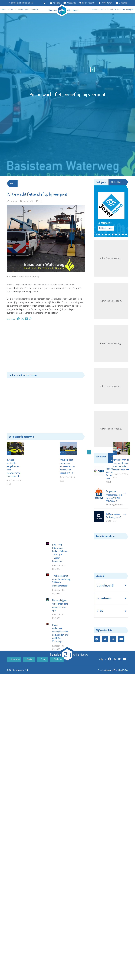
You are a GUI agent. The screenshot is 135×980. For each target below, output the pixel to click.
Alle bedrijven (118, 182)
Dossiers (122, 3)
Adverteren (106, 3)
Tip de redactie (87, 3)
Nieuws (10, 9)
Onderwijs (34, 9)
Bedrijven (130, 9)
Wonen (103, 9)
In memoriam (120, 9)
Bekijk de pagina (106, 228)
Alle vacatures (118, 458)
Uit (89, 9)
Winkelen (96, 9)
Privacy (42, 706)
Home (4, 9)
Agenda (55, 3)
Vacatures (70, 3)
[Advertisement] (46, 347)
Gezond (110, 9)
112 (15, 9)
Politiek (20, 9)
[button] (96, 235)
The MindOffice (121, 717)
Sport (27, 9)
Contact (29, 706)
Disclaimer (57, 706)
